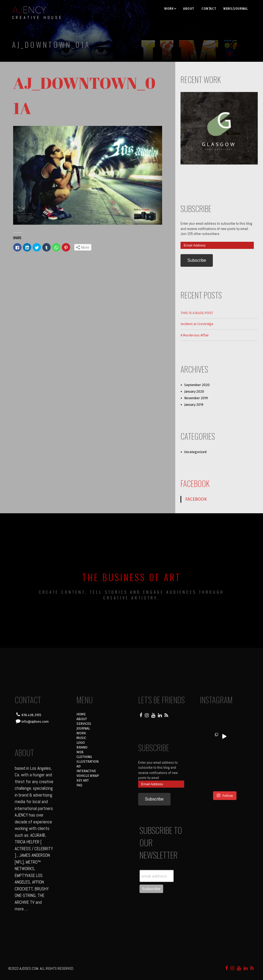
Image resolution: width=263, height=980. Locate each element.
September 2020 (197, 385)
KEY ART (83, 780)
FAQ (79, 785)
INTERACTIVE (86, 771)
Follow (225, 776)
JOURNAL (83, 728)
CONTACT (209, 9)
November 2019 (196, 398)
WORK (169, 9)
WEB (80, 752)
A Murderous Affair (195, 335)
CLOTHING (84, 757)
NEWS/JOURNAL (236, 9)
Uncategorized (195, 452)
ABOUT (189, 9)
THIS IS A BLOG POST (197, 313)
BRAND (82, 747)
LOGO (81, 743)
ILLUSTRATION (87, 761)
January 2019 (194, 405)
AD (79, 766)
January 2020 (194, 391)
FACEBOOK (195, 483)
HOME (81, 714)
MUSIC (81, 738)
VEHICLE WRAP (88, 776)
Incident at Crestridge (197, 324)
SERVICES (84, 724)
